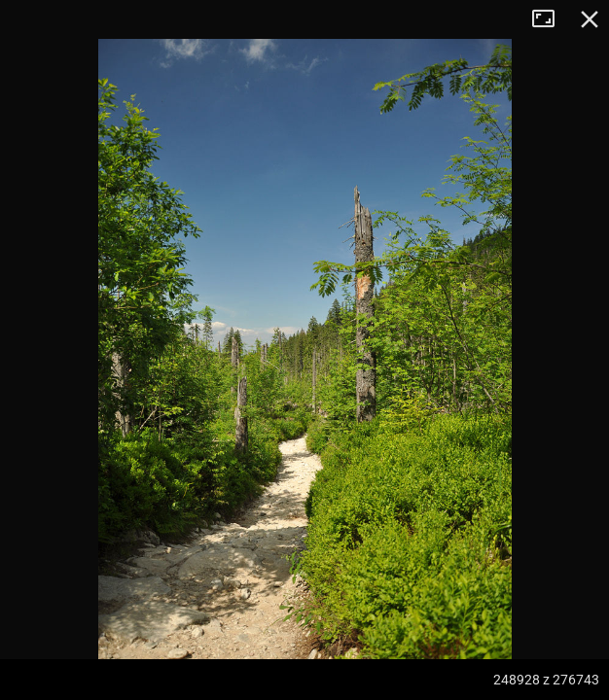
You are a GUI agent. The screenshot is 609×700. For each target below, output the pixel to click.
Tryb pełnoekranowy (551, 19)
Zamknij (590, 19)
